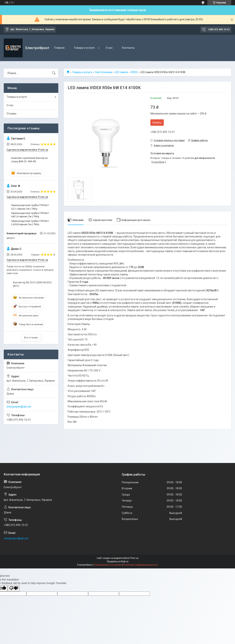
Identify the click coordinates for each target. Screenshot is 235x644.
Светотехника (104, 72)
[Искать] (54, 73)
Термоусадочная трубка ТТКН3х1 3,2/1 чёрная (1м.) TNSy (30, 207)
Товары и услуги (84, 48)
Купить (157, 123)
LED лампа (121, 72)
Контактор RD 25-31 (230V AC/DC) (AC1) (32, 284)
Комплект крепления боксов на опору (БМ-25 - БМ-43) (29, 160)
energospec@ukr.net (19, 407)
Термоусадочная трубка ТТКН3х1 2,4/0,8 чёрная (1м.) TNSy (30, 223)
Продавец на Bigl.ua (118, 561)
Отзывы (11, 114)
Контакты (128, 48)
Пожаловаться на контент (108, 565)
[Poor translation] (14, 588)
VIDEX (134, 72)
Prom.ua (134, 558)
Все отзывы (31, 338)
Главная (59, 48)
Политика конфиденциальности (141, 565)
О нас (109, 48)
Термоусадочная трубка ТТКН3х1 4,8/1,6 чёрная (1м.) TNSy (30, 215)
